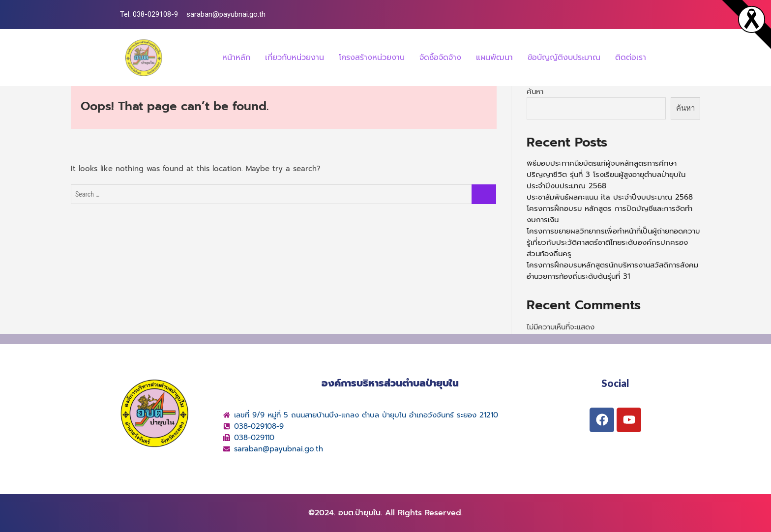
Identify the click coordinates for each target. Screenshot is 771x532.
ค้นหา (535, 91)
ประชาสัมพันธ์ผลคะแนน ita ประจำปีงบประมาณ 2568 (610, 197)
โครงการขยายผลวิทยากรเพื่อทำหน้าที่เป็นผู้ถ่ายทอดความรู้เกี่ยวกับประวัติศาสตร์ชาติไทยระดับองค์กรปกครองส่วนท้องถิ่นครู (613, 242)
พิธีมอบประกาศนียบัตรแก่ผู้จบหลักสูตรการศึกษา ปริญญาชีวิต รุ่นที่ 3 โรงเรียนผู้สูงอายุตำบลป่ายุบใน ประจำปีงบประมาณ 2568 (606, 175)
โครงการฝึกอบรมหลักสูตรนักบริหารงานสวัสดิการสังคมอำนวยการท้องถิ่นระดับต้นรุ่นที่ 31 (612, 271)
